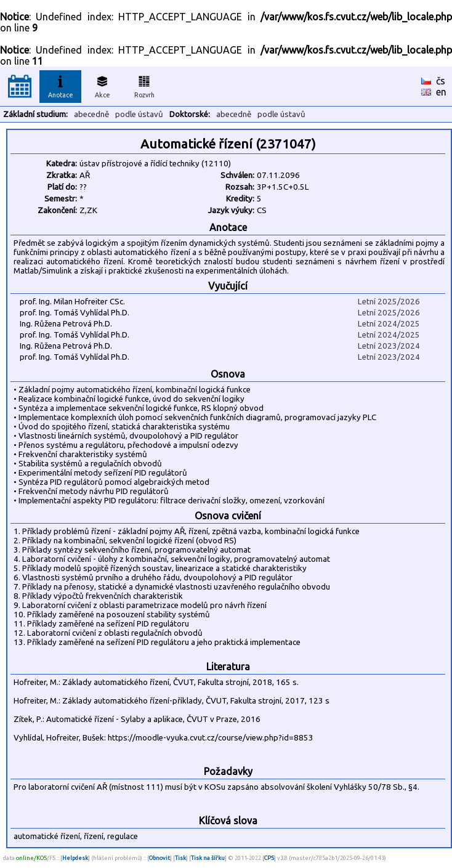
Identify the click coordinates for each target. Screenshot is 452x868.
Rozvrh (144, 85)
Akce (102, 85)
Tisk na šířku (208, 858)
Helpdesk (75, 858)
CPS (269, 858)
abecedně (91, 114)
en (441, 92)
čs (441, 81)
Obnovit (159, 858)
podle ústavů (139, 114)
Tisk (180, 858)
